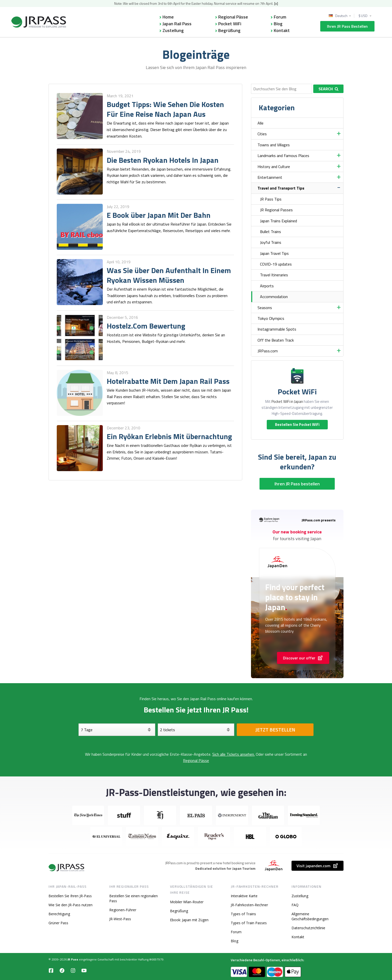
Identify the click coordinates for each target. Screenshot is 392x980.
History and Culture (274, 167)
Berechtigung (59, 914)
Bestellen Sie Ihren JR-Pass (70, 896)
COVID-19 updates (276, 264)
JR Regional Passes (276, 210)
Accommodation (274, 297)
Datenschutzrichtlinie (308, 928)
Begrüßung (229, 30)
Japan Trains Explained (278, 221)
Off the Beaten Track (276, 340)
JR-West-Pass (120, 919)
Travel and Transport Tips (281, 188)
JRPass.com (268, 351)
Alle (260, 123)
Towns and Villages (274, 145)
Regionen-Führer (123, 910)
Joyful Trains (271, 242)
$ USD (363, 16)
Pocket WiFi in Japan (287, 401)
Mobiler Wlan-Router (187, 902)
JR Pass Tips (271, 199)
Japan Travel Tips (274, 253)
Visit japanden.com (317, 866)
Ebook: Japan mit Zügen (189, 920)
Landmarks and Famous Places (283, 156)
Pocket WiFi (230, 24)
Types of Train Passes (249, 923)
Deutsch (341, 16)
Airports (267, 286)
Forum (280, 17)
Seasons (265, 308)
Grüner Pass (58, 923)
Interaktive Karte (244, 896)
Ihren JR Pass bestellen (347, 26)
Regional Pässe (233, 17)
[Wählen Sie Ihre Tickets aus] (196, 730)
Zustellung (173, 30)
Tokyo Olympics (271, 318)
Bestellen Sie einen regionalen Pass (133, 898)
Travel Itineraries (274, 275)
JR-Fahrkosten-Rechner (249, 905)
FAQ (295, 905)
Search (328, 89)
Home (168, 17)
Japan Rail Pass (177, 24)
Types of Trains (243, 914)
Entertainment (270, 177)
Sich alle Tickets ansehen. (233, 754)
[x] (276, 3)
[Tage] (117, 730)
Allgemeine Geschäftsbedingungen (310, 916)
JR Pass (73, 959)
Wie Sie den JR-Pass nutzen (70, 905)
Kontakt (282, 30)
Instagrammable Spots (277, 329)
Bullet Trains (270, 232)
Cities (262, 134)
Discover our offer (303, 658)
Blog (278, 24)
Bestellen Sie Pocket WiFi (297, 424)
